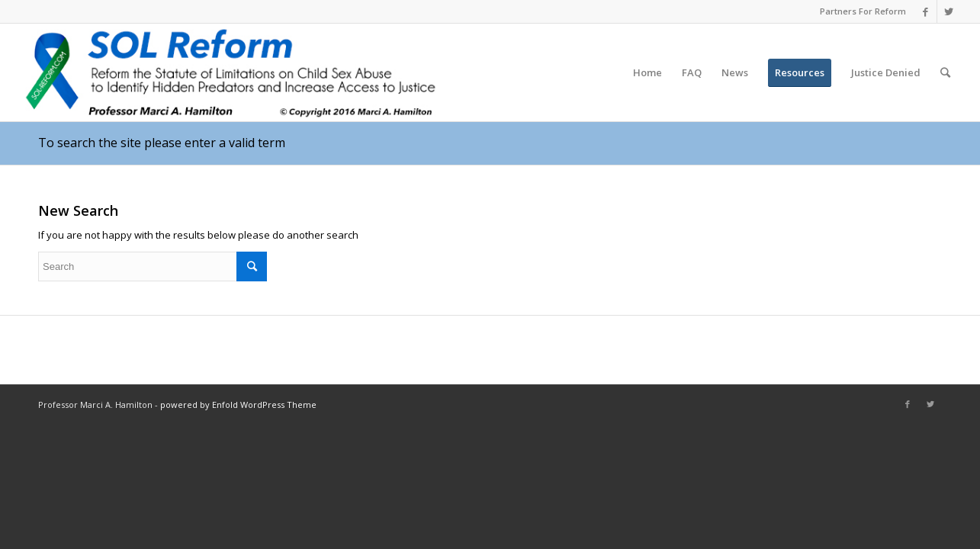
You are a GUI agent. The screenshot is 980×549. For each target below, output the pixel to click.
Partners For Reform (863, 11)
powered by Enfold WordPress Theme (238, 405)
